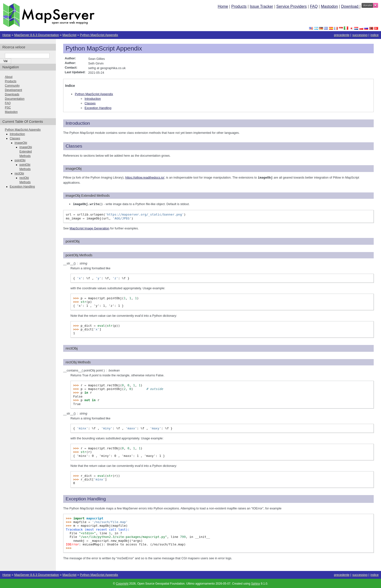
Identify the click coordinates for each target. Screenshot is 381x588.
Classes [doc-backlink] (74, 146)
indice (375, 35)
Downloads (12, 94)
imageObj (21, 143)
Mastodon (329, 6)
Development (13, 90)
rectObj (19, 173)
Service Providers (291, 6)
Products (239, 6)
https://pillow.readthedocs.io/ (145, 177)
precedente (342, 35)
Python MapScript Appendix (99, 35)
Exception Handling (98, 108)
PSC (8, 108)
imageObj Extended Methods (26, 152)
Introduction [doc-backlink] (78, 123)
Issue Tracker (261, 6)
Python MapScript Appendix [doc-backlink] (104, 48)
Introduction (93, 99)
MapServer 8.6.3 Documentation (36, 35)
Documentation (15, 99)
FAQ (314, 6)
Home (223, 6)
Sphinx (255, 583)
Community (12, 86)
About (9, 77)
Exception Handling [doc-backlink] (86, 498)
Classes (90, 103)
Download (350, 6)
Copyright (122, 583)
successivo (360, 35)
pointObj (20, 160)
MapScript (69, 35)
